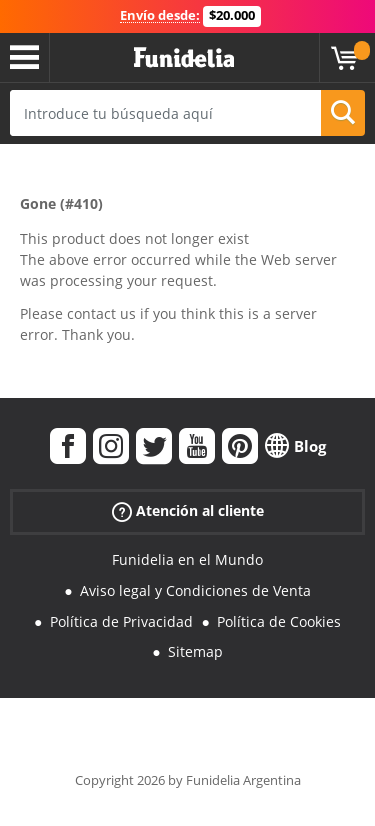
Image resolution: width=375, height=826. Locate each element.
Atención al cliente (188, 511)
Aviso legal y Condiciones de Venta (195, 590)
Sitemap (195, 651)
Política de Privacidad (121, 621)
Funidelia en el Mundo (187, 559)
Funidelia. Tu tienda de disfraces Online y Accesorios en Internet (184, 58)
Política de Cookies (279, 621)
